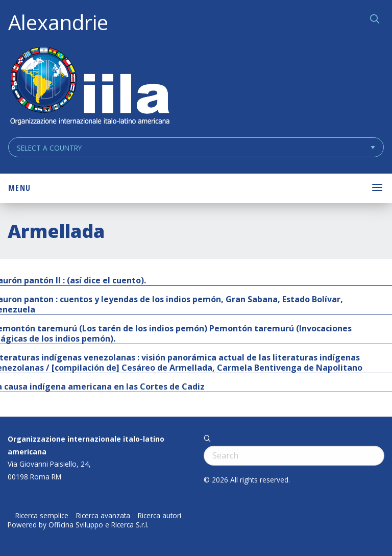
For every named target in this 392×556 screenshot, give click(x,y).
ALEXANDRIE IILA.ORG (89, 87)
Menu (19, 188)
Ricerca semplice (42, 516)
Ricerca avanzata (103, 516)
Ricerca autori (160, 516)
